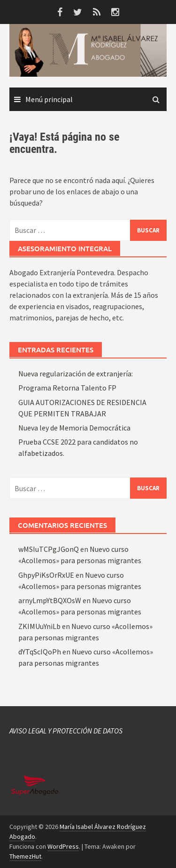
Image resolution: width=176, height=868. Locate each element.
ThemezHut (25, 856)
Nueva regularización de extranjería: (76, 374)
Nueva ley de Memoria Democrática (74, 428)
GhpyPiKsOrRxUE (46, 575)
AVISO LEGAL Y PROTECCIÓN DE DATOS (66, 731)
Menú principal (49, 99)
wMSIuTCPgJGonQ (49, 549)
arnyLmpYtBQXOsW (50, 600)
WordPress (63, 846)
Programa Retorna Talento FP (67, 388)
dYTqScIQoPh (40, 652)
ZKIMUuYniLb (39, 626)
